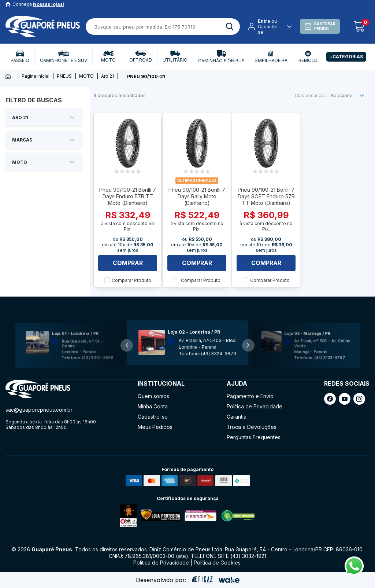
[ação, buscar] (230, 27)
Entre (264, 21)
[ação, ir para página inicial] (38, 389)
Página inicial (36, 76)
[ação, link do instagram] (359, 399)
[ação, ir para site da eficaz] (203, 580)
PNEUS (64, 76)
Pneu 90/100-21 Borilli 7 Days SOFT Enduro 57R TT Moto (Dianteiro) (266, 196)
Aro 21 (107, 76)
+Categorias (346, 57)
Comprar (128, 263)
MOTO (86, 76)
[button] (248, 345)
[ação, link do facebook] (330, 399)
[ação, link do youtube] (345, 399)
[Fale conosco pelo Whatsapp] (354, 573)
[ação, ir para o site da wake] (229, 580)
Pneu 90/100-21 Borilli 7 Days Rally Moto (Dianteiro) (197, 196)
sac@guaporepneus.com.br (39, 410)
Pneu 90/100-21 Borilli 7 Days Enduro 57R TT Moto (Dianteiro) (128, 196)
